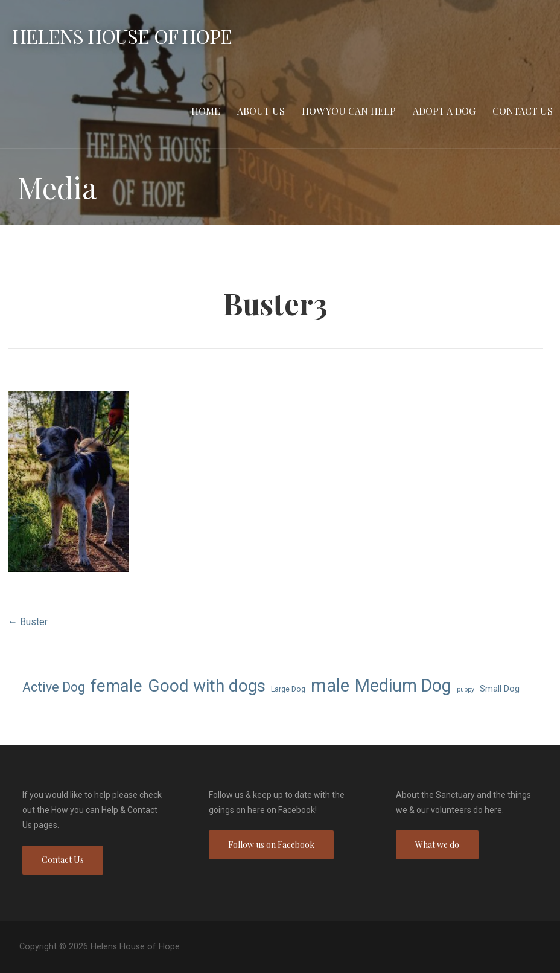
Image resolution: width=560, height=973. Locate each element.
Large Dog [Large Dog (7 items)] (288, 689)
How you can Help (349, 111)
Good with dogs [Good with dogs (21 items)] (207, 686)
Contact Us (523, 111)
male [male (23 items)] (330, 686)
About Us (261, 111)
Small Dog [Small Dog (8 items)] (500, 689)
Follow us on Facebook (271, 845)
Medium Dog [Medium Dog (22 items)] (403, 686)
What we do (437, 845)
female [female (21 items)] (116, 686)
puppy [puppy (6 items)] (466, 689)
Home (206, 111)
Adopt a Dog (444, 111)
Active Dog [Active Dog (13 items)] (54, 687)
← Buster (28, 622)
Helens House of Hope (122, 36)
